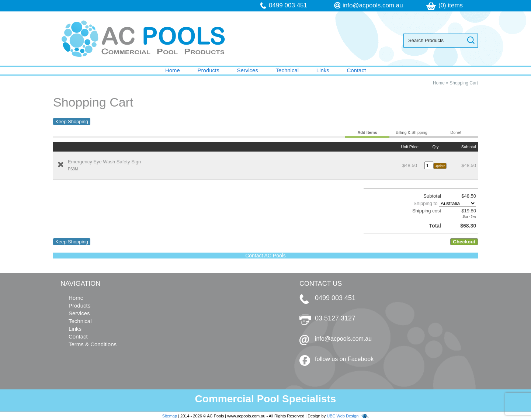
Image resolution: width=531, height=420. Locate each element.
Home (173, 70)
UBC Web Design (343, 416)
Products (209, 70)
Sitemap (170, 416)
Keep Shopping (72, 122)
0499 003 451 (288, 5)
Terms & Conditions (93, 344)
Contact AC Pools (265, 256)
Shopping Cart (464, 83)
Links (323, 70)
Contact (356, 70)
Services (247, 70)
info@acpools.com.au (373, 5)
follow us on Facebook (344, 359)
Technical (287, 70)
